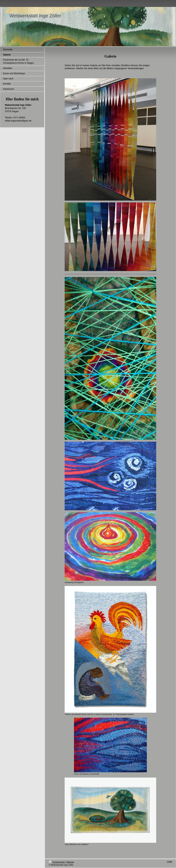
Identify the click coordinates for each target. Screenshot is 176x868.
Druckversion (57, 862)
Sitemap (70, 862)
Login (170, 861)
